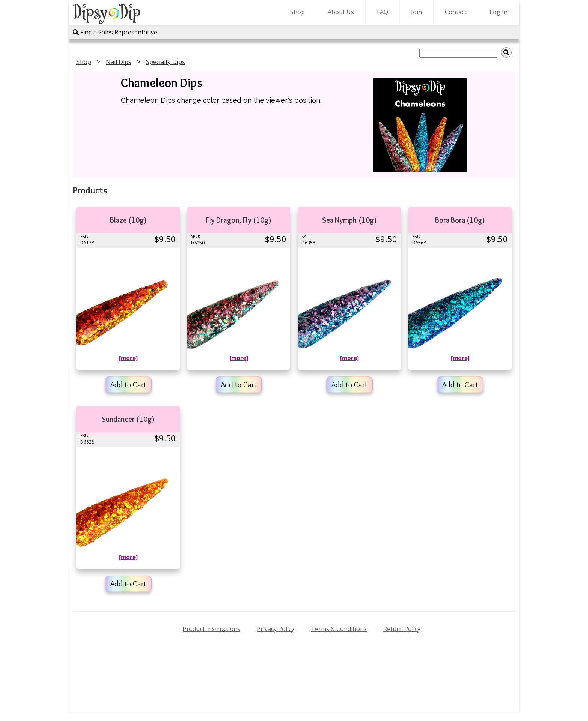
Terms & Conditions (339, 629)
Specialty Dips (165, 62)
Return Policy (402, 629)
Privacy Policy (276, 629)
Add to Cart (128, 385)
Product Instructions (211, 629)
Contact (456, 12)
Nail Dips (118, 62)
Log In (498, 12)
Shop (298, 12)
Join (416, 12)
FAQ (382, 12)
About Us (341, 12)
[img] (506, 52)
